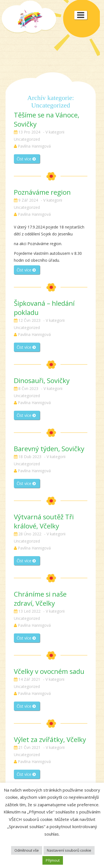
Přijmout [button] (53, 860)
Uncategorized (27, 139)
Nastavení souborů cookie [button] (69, 850)
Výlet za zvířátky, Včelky (50, 739)
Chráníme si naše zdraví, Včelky (40, 599)
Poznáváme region (42, 192)
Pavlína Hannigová (34, 146)
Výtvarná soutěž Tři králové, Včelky (44, 521)
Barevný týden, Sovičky (49, 449)
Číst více (26, 159)
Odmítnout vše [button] (27, 850)
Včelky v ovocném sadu (49, 671)
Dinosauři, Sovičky (42, 380)
